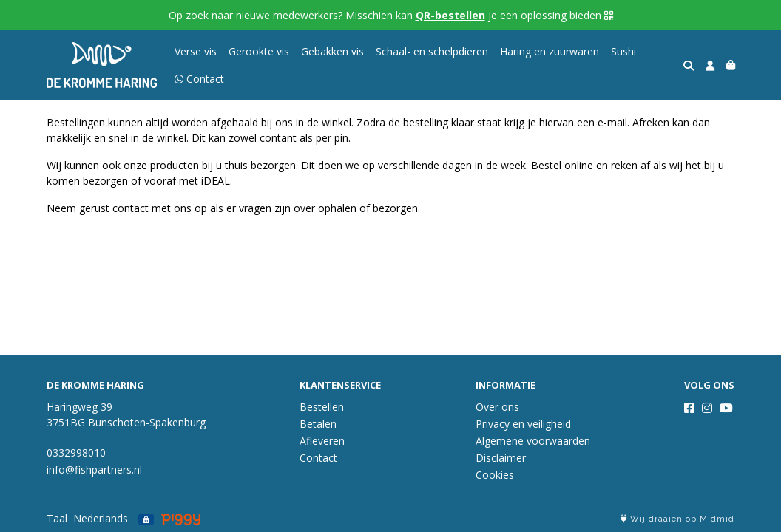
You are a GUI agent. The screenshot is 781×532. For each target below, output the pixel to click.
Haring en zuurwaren (550, 51)
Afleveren (322, 441)
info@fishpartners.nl (94, 470)
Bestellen (322, 407)
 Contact (199, 79)
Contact (318, 458)
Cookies (495, 475)
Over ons (497, 407)
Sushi (623, 51)
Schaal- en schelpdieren (432, 51)
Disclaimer (501, 458)
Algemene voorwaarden (533, 441)
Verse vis (196, 51)
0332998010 (76, 453)
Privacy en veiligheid (523, 424)
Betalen (318, 424)
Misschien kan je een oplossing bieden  (479, 15)
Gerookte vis (259, 51)
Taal (57, 518)
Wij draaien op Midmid (677, 519)
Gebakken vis (332, 51)
